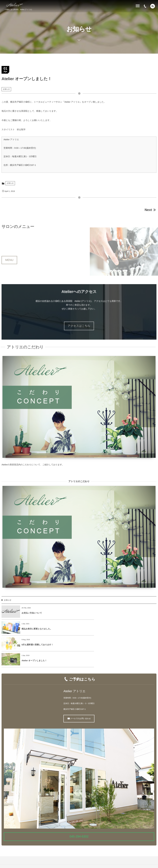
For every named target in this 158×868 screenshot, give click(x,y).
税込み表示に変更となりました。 (114, 613)
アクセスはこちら (79, 326)
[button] (153, 6)
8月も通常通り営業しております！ (37, 629)
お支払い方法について (32, 613)
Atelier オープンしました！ (112, 629)
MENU (9, 268)
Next (151, 210)
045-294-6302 (79, 805)
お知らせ (6, 89)
